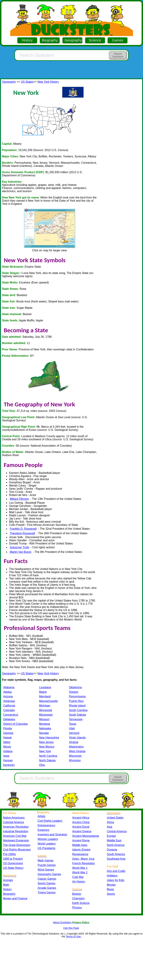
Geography (73, 40)
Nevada (44, 733)
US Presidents (46, 848)
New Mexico (47, 747)
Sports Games (46, 883)
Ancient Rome (81, 840)
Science (95, 40)
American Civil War (15, 836)
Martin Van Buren (20, 552)
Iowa (6, 756)
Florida (7, 728)
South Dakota (77, 715)
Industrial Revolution (16, 831)
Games (118, 40)
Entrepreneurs (46, 825)
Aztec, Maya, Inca (83, 859)
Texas (73, 724)
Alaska (7, 692)
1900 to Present (13, 859)
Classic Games (47, 879)
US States (27, 82)
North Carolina (48, 756)
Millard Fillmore (19, 499)
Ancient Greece (82, 831)
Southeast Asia (116, 859)
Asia (110, 827)
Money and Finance (15, 898)
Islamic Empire (81, 850)
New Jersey (46, 742)
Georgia (8, 733)
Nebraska (45, 728)
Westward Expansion (16, 840)
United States (115, 818)
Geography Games (49, 874)
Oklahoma (75, 687)
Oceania (112, 850)
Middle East (114, 840)
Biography (50, 40)
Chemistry (78, 898)
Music (110, 889)
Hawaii (7, 738)
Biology (77, 894)
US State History (13, 868)
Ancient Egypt (81, 827)
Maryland (45, 696)
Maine (43, 692)
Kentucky (9, 765)
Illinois (7, 747)
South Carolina (78, 710)
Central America (117, 831)
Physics (77, 908)
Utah (72, 728)
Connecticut (11, 715)
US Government (13, 863)
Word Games (46, 870)
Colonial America (13, 822)
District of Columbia (15, 724)
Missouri (44, 719)
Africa (110, 822)
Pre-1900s (9, 854)
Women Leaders (48, 839)
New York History (48, 82)
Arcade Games (47, 888)
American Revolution (16, 827)
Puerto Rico (76, 701)
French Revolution (83, 863)
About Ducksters (62, 922)
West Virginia (77, 751)
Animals (8, 880)
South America (116, 854)
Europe (111, 836)
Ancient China (81, 822)
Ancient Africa (81, 818)
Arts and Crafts (116, 871)
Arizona (8, 696)
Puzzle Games (47, 865)
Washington (76, 747)
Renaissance (80, 854)
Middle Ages (80, 845)
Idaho (7, 742)
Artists (41, 816)
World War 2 (80, 872)
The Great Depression (17, 845)
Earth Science (81, 903)
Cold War (78, 877)
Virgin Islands (77, 738)
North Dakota (47, 760)
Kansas (8, 760)
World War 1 (80, 868)
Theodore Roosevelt (22, 533)
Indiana (8, 751)
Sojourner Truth (19, 547)
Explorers (43, 830)
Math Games (46, 860)
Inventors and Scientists (52, 834)
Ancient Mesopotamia (86, 836)
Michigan (45, 706)
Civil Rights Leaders (50, 821)
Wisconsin (75, 756)
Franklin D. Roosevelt (23, 529)
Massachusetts (48, 701)
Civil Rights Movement (17, 850)
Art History (79, 882)
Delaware (9, 719)
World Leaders (47, 844)
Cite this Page (71, 928)
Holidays (112, 876)
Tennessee (76, 719)
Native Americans (14, 818)
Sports (111, 894)
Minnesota (45, 710)
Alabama (9, 687)
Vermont (74, 733)
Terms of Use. (74, 936)
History (27, 40)
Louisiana (45, 687)
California (9, 706)
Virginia (74, 742)
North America (116, 845)
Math (6, 885)
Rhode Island (77, 706)
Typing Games (47, 892)
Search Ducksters (118, 55)
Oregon (74, 692)
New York (45, 751)
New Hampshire (49, 738)
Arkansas (9, 701)
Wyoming (75, 760)
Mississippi (46, 715)
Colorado (9, 710)
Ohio (42, 765)
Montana (44, 724)
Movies (111, 885)
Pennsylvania (77, 696)
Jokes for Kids (116, 880)
